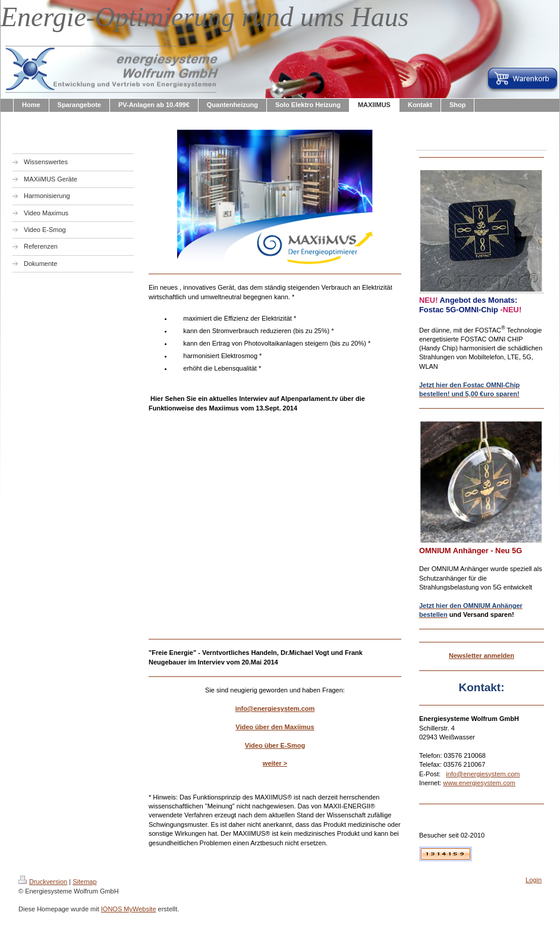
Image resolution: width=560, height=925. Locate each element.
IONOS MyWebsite (129, 909)
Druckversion (43, 882)
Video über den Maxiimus (275, 727)
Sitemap (84, 882)
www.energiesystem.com (479, 783)
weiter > (275, 763)
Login (534, 880)
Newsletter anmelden (482, 656)
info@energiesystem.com (275, 708)
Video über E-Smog (275, 745)
